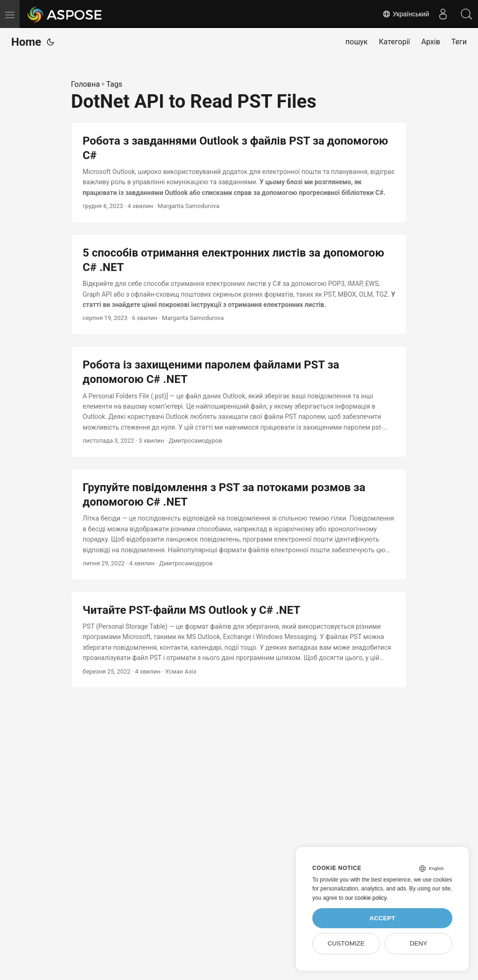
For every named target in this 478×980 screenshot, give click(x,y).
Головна (85, 84)
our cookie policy (366, 898)
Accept (382, 918)
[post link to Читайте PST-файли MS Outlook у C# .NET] (239, 640)
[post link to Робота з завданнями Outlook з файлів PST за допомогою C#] (239, 173)
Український (406, 14)
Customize (346, 943)
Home (26, 42)
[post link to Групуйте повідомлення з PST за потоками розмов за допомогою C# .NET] (239, 525)
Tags (114, 84)
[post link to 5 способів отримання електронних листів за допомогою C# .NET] (239, 285)
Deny (419, 943)
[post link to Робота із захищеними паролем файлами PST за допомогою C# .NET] (239, 402)
